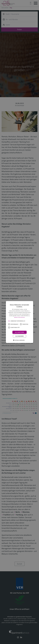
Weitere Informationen (19, 317)
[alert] (19, 322)
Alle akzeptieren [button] (19, 332)
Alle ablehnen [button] (19, 336)
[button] (19, 340)
